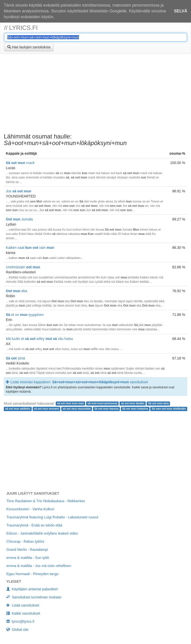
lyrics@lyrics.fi (20, 621)
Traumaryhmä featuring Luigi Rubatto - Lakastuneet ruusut (52, 517)
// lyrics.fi (21, 28)
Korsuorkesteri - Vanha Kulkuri (30, 509)
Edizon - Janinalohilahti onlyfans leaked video (42, 533)
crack (20, 163)
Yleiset (14, 581)
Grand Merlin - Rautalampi (27, 550)
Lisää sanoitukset (23, 605)
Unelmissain (23, 267)
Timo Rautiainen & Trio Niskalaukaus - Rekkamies (46, 501)
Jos (18, 191)
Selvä (181, 11)
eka (16, 291)
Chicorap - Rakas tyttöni (25, 541)
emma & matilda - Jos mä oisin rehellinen (39, 566)
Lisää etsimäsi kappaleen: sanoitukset (77, 382)
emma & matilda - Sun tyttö (28, 558)
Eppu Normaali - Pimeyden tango (32, 574)
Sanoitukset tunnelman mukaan (34, 597)
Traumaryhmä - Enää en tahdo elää (34, 525)
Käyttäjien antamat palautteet (32, 589)
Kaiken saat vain (30, 248)
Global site (17, 630)
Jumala (19, 219)
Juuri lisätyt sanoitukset (33, 493)
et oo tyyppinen (25, 315)
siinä (15, 358)
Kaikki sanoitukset (23, 613)
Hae (29, 47)
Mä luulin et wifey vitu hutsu (39, 339)
